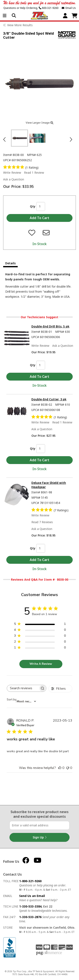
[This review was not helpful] (68, 768)
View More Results (20, 25)
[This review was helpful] (60, 768)
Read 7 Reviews (42, 522)
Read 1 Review (34, 173)
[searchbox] (23, 688)
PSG (49, 953)
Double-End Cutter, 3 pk (49, 399)
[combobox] (21, 702)
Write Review (12, 173)
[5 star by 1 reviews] (40, 625)
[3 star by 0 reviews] (40, 637)
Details (10, 263)
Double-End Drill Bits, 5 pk (50, 326)
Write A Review (41, 664)
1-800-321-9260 (30, 881)
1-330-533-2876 (30, 917)
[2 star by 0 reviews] (40, 642)
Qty (33, 206)
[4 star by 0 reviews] (40, 631)
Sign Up (40, 837)
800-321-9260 (49, 8)
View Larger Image (40, 123)
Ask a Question (14, 179)
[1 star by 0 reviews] (40, 648)
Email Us (69, 8)
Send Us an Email (32, 896)
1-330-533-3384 (30, 906)
